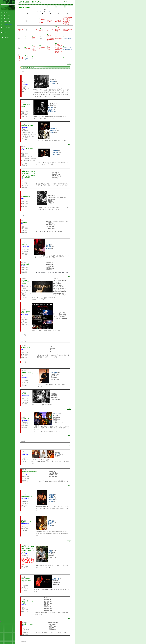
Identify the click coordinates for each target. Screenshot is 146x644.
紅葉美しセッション (27, 58)
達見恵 (50, 550)
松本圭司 (50, 520)
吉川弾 (50, 526)
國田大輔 (55, 154)
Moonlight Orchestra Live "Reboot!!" (58, 30)
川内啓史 (51, 109)
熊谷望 (50, 524)
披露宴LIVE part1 (35, 38)
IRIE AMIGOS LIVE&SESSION (68, 48)
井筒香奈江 (53, 83)
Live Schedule (7, 24)
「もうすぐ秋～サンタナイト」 (20, 58)
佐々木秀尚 (51, 522)
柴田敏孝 (51, 107)
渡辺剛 (51, 501)
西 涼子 (58, 454)
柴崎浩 (52, 132)
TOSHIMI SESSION (58, 21)
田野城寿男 (54, 372)
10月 (50, 11)
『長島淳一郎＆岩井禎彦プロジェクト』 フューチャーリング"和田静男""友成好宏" (68, 21)
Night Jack (57, 414)
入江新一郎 (56, 579)
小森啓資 (52, 500)
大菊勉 (50, 552)
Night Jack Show (68, 38)
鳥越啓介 (49, 249)
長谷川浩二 (54, 130)
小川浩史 (53, 81)
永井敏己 (53, 129)
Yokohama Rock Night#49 (67, 30)
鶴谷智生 (49, 247)
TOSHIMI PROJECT (49, 21)
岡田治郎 (52, 496)
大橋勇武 (52, 494)
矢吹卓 (48, 245)
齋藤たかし (52, 111)
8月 (40, 11)
